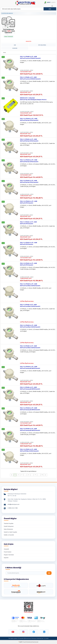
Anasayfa (6, 549)
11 (35, 475)
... (25, 475)
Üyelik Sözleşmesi (9, 526)
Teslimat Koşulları (9, 523)
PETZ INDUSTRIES (42, 45)
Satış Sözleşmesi (8, 529)
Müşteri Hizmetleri (9, 555)
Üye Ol (54, 7)
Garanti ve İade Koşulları (10, 532)
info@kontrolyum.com (14, 504)
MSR (15, 45)
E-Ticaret (24, 642)
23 (42, 475)
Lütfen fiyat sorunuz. (27, 301)
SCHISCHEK (15, 48)
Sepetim (6, 558)
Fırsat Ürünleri (8, 552)
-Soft (20, 642)
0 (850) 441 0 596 (13, 508)
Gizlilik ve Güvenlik (9, 535)
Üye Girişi (52, 7)
